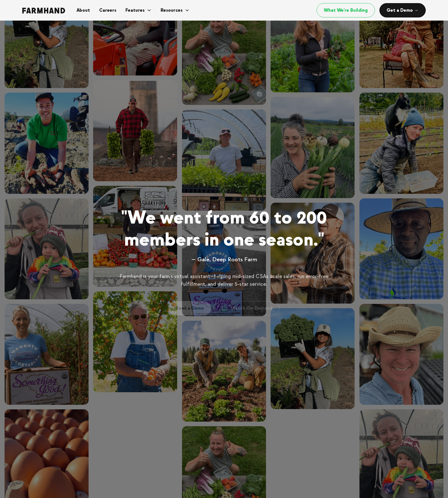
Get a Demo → (403, 10)
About (83, 10)
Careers (108, 10)
